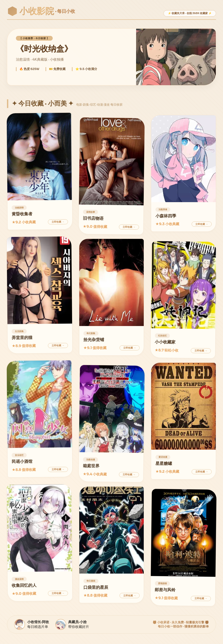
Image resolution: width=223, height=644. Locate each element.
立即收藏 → (58, 222)
